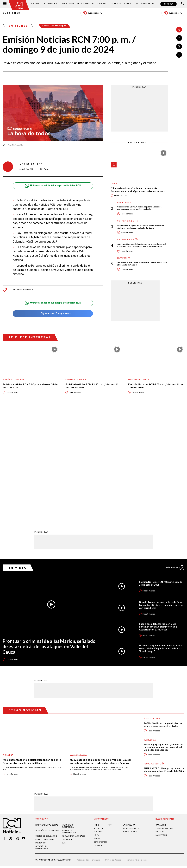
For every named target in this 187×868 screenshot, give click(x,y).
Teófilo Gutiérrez (153, 610)
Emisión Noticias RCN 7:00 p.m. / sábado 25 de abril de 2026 (161, 475)
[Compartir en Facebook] (179, 38)
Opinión (127, 4)
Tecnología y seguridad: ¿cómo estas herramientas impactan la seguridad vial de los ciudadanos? (163, 638)
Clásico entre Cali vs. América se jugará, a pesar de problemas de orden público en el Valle (139, 208)
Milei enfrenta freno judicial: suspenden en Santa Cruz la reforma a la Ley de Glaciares (32, 652)
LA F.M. (97, 726)
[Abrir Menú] (5, 4)
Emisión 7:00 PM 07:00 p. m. (54, 26)
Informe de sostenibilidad (69, 723)
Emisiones (12, 13)
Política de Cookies (113, 751)
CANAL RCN (168, 4)
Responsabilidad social (47, 716)
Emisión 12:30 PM (92, 13)
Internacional (51, 4)
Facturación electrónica (68, 717)
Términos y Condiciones (136, 751)
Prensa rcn (41, 734)
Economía (102, 4)
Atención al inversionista (42, 739)
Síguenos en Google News (53, 314)
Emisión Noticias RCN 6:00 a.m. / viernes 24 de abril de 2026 (155, 386)
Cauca (114, 184)
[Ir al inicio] (19, 5)
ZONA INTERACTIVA (164, 720)
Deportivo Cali (125, 203)
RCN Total (99, 720)
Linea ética (67, 731)
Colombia (36, 4)
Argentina (8, 646)
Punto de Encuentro (144, 4)
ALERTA (97, 730)
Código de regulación (46, 727)
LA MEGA (98, 737)
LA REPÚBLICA (129, 716)
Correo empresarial (45, 731)
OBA (64, 734)
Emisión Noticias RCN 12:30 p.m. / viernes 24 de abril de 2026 (92, 386)
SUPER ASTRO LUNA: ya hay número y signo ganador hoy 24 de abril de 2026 (164, 661)
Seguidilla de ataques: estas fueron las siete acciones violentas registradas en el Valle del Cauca (141, 227)
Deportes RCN (67, 4)
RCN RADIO (99, 723)
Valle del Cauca (125, 221)
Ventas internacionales (73, 727)
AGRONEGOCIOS (130, 723)
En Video (18, 459)
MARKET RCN (161, 726)
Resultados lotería (154, 655)
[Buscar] (183, 4)
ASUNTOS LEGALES (131, 720)
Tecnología (150, 631)
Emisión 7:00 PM (173, 13)
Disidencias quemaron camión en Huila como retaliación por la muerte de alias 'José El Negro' (160, 540)
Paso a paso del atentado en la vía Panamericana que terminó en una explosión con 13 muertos (158, 518)
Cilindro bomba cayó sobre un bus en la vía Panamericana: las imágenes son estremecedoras (138, 190)
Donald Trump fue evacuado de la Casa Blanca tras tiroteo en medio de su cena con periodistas (161, 496)
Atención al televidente (47, 722)
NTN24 (97, 716)
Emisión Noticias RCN (23, 290)
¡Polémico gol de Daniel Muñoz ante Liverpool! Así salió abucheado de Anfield (142, 264)
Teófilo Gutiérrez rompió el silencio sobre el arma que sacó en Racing (163, 616)
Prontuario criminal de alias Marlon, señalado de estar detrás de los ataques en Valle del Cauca (49, 538)
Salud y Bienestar (85, 4)
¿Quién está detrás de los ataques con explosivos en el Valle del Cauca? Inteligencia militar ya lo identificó (141, 245)
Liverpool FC (124, 258)
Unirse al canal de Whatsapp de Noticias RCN (53, 186)
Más (175, 459)
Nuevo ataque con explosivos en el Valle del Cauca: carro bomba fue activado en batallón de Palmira (100, 652)
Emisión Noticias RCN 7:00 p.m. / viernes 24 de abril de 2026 (30, 386)
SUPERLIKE (160, 723)
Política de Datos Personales (88, 751)
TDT (110, 716)
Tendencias (115, 4)
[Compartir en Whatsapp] (179, 55)
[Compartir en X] (179, 46)
